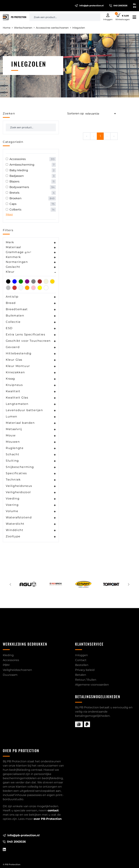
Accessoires (11, 660)
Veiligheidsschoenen (17, 670)
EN (135, 7)
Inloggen (81, 655)
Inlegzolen (79, 28)
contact (53, 810)
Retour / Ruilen (86, 680)
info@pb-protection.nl (89, 6)
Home (8, 28)
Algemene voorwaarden (92, 685)
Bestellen (82, 665)
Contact (81, 660)
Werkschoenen (24, 28)
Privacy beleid (85, 670)
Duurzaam (10, 675)
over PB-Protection (48, 819)
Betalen (81, 675)
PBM (6, 665)
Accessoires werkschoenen (53, 28)
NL (135, 4)
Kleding (8, 655)
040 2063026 (118, 6)
